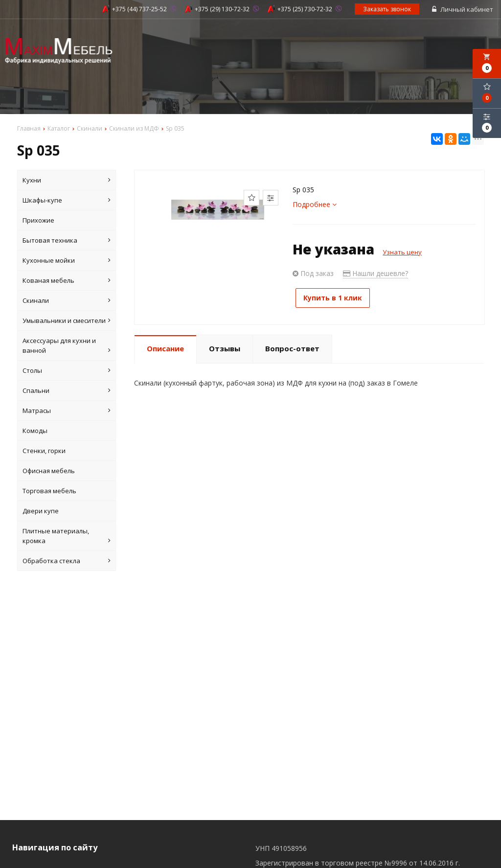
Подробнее (315, 205)
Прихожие (38, 221)
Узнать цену (402, 252)
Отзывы (225, 347)
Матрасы (67, 411)
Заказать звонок (387, 10)
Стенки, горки (44, 451)
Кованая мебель (67, 281)
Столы (67, 371)
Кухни (67, 181)
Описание (165, 347)
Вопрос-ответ (292, 347)
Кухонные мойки (67, 261)
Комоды (35, 431)
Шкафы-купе (67, 201)
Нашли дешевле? (376, 274)
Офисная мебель (49, 471)
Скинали (67, 301)
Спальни (67, 391)
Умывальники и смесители (67, 321)
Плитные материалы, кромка (67, 537)
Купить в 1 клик (336, 298)
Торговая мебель (49, 491)
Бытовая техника (67, 241)
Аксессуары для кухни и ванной (67, 346)
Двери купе (41, 511)
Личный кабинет (463, 10)
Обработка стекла (67, 561)
